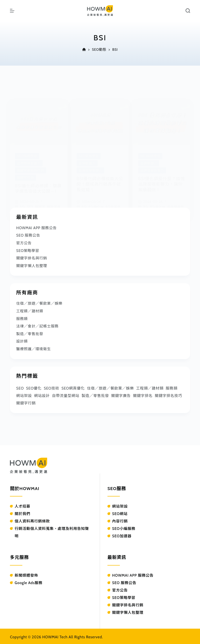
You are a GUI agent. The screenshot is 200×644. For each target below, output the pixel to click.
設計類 (22, 340)
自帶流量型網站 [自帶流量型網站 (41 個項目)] (66, 394)
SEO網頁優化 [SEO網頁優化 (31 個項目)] (73, 386)
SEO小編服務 (124, 527)
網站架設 (120, 505)
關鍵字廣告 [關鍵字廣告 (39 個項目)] (121, 394)
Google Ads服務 (29, 581)
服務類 (22, 318)
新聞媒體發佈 (26, 574)
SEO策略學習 (28, 250)
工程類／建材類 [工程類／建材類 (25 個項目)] (150, 386)
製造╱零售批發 (30, 332)
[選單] (12, 11)
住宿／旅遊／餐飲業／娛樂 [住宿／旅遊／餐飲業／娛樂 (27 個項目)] (111, 386)
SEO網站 (120, 512)
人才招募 (22, 505)
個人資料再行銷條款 (32, 520)
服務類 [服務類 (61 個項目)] (172, 386)
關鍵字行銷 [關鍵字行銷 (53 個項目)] (26, 401)
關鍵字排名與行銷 (32, 258)
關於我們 (22, 512)
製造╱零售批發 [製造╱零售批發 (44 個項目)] (95, 394)
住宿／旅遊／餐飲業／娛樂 (40, 303)
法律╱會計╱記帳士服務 (38, 325)
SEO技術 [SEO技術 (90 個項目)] (51, 386)
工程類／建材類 (30, 310)
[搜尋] (188, 11)
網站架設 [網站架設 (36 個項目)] (24, 394)
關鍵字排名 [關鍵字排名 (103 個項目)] (143, 394)
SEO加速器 (122, 534)
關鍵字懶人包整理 (32, 265)
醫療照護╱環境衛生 (34, 347)
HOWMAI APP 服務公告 (37, 228)
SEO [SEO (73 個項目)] (20, 386)
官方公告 (24, 243)
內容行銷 (120, 520)
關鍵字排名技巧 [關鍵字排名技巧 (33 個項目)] (168, 394)
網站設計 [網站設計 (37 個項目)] (42, 394)
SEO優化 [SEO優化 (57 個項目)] (34, 386)
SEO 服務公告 (28, 235)
